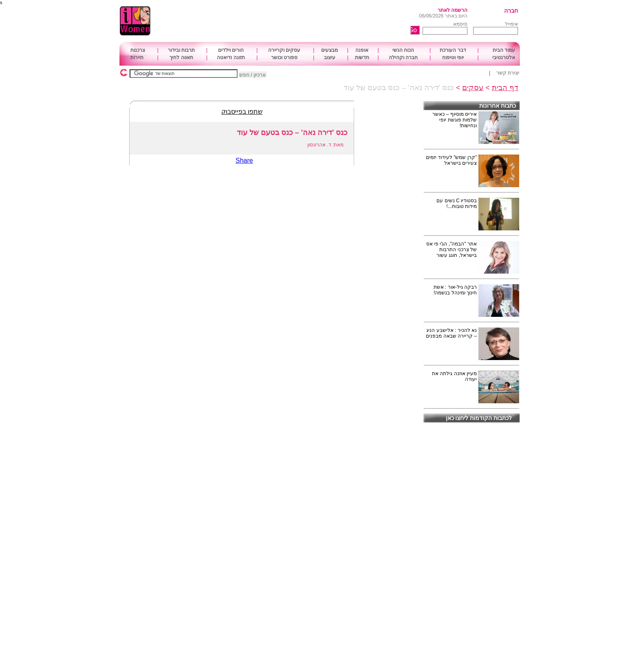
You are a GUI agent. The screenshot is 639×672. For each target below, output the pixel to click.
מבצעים (329, 50)
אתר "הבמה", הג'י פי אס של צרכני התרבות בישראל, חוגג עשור (452, 250)
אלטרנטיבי (504, 57)
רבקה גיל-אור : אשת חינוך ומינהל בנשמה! (455, 290)
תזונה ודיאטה (231, 57)
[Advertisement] (297, 21)
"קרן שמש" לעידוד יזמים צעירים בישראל (451, 160)
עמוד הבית (504, 50)
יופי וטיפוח (453, 57)
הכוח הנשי (403, 50)
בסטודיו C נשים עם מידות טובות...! (457, 203)
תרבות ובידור (181, 50)
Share (244, 160)
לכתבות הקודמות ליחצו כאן (479, 418)
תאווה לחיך (181, 57)
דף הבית (505, 88)
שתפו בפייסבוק (242, 112)
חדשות (362, 57)
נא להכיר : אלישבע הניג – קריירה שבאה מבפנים (451, 333)
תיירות (137, 57)
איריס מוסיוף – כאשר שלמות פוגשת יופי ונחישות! (455, 120)
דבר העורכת (453, 50)
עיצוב (330, 57)
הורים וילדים (231, 50)
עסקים (473, 88)
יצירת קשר (508, 73)
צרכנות (138, 50)
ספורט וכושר (284, 57)
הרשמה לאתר (453, 10)
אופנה (362, 50)
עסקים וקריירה (284, 50)
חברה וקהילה (403, 57)
